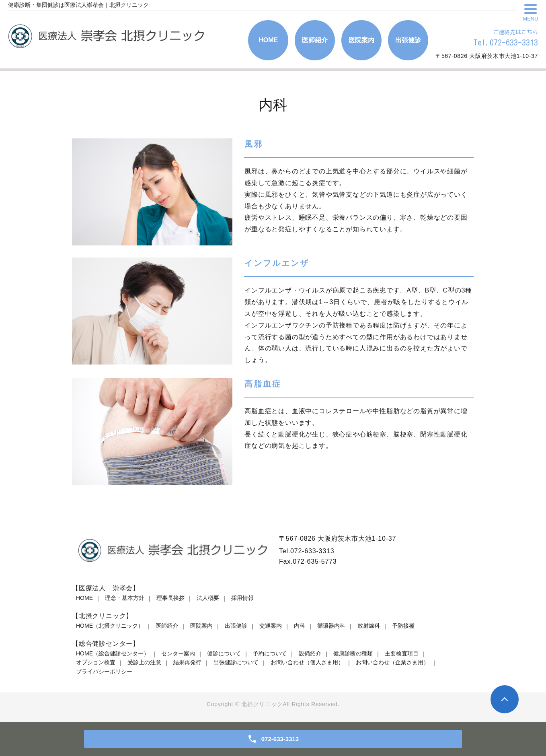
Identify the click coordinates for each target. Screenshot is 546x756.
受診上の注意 (144, 662)
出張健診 (236, 626)
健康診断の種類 (353, 653)
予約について (270, 653)
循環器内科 (331, 626)
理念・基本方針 (125, 598)
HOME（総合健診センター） (113, 653)
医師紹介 (167, 626)
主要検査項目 (402, 653)
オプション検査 (96, 662)
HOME (84, 598)
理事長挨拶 (170, 598)
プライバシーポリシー (104, 672)
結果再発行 (187, 662)
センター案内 (178, 653)
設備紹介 (310, 653)
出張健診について (236, 662)
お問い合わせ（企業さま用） (392, 662)
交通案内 (271, 626)
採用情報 (242, 598)
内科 (300, 626)
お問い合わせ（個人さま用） (307, 662)
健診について (224, 653)
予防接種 (403, 626)
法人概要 (208, 598)
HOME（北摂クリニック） (110, 626)
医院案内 (201, 626)
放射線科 (369, 626)
